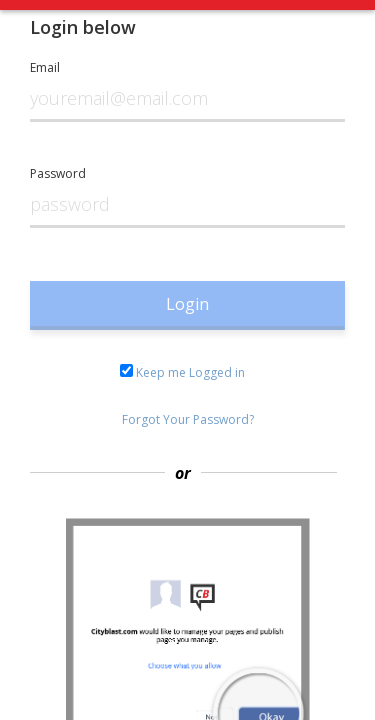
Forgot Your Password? (188, 419)
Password (58, 173)
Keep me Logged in (182, 372)
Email (45, 67)
